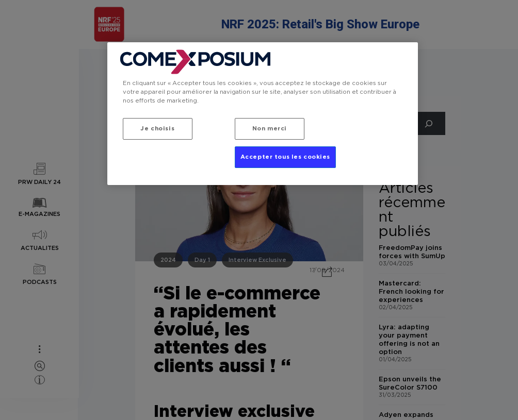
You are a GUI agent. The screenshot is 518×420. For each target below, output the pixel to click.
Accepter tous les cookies (285, 157)
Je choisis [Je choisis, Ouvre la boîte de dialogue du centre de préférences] (157, 129)
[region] (263, 114)
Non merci (270, 129)
